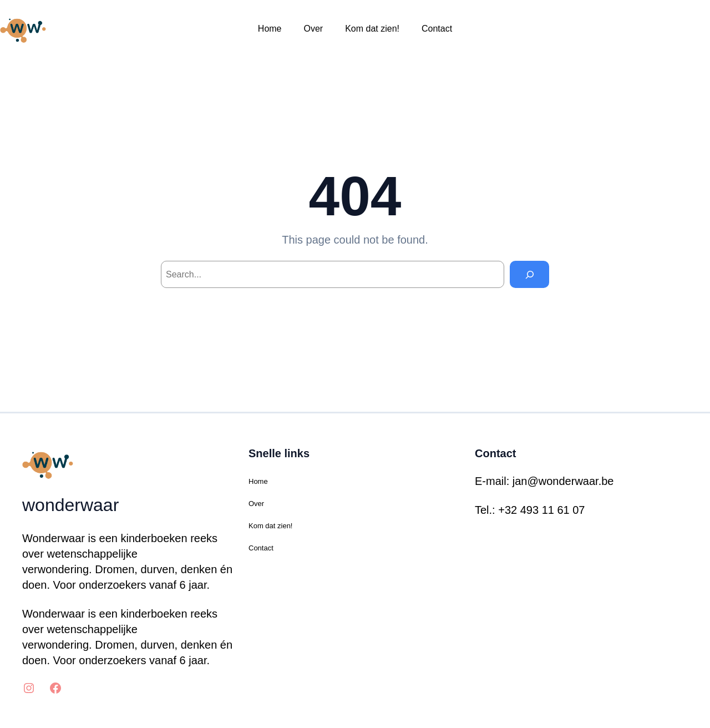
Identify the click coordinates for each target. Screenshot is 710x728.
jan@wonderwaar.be (563, 481)
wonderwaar (70, 505)
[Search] (529, 274)
